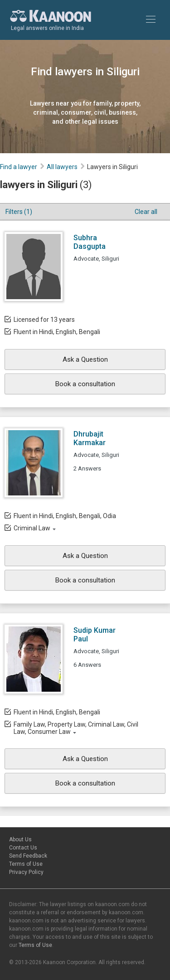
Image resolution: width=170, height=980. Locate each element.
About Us (20, 839)
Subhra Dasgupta (90, 242)
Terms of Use (26, 864)
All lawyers (62, 167)
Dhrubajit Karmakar (90, 438)
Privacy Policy (26, 872)
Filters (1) (19, 212)
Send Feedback (28, 856)
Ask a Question (85, 359)
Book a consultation (85, 384)
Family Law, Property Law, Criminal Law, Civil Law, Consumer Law (76, 728)
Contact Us (23, 848)
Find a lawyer (19, 167)
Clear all (146, 212)
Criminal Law (32, 528)
